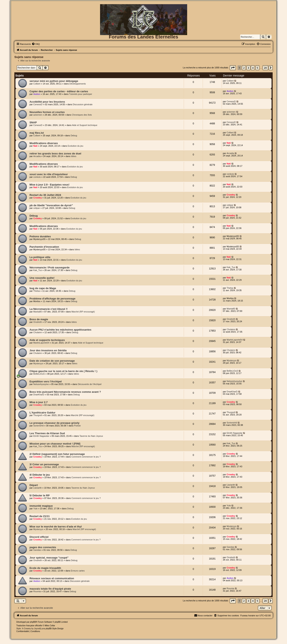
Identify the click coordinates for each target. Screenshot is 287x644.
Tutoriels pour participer (81, 94)
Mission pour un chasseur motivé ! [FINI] (55, 444)
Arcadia (37, 156)
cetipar (37, 208)
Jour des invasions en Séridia (48, 350)
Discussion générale (83, 104)
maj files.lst (37, 133)
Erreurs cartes (78, 571)
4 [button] (253, 68)
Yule (35, 509)
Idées (74, 156)
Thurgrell (38, 415)
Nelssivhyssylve (41, 384)
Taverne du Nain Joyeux (91, 436)
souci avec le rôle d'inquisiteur (49, 174)
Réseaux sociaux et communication (52, 578)
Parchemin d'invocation (44, 247)
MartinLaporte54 (41, 343)
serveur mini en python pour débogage (54, 81)
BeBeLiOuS (39, 374)
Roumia (37, 591)
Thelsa (37, 291)
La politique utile (40, 257)
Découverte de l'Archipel (90, 384)
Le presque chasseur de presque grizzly (55, 423)
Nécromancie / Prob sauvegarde (50, 268)
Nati (35, 146)
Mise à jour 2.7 (39, 402)
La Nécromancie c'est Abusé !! (49, 309)
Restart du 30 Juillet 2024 (45, 195)
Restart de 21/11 (40, 516)
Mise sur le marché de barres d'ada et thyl (56, 527)
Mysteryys (38, 363)
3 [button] (248, 68)
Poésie (77, 426)
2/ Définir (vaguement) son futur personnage (57, 454)
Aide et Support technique (85, 125)
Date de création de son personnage (52, 361)
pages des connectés (43, 547)
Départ (34, 485)
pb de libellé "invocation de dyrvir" (51, 205)
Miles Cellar (50, 626)
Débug (34, 216)
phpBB (33, 622)
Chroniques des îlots (82, 115)
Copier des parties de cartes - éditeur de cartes (59, 91)
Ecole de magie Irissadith (45, 568)
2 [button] (244, 68)
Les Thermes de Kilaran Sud (47, 433)
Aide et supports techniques (47, 340)
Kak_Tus (38, 270)
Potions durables (40, 236)
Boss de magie (39, 319)
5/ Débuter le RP (40, 495)
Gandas (37, 550)
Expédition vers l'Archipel (46, 381)
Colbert (37, 84)
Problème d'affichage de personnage (52, 299)
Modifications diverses (44, 143)
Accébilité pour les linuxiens (47, 102)
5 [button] (257, 68)
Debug (74, 135)
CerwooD (38, 104)
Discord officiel (39, 537)
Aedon (37, 94)
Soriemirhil (38, 426)
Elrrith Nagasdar (41, 436)
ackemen (38, 115)
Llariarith (37, 488)
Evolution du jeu (75, 146)
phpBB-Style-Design (55, 629)
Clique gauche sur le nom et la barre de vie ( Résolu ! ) (63, 371)
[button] (233, 68)
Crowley (38, 198)
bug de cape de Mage (43, 288)
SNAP (33, 122)
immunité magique (41, 506)
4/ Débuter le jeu (40, 475)
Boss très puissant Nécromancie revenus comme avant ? (65, 392)
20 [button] (265, 68)
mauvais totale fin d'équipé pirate (50, 589)
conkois (37, 177)
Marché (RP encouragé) (83, 312)
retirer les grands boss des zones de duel (55, 154)
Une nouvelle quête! (42, 278)
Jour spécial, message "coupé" (49, 558)
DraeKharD (39, 395)
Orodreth (38, 322)
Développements (78, 84)
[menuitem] (36, 44)
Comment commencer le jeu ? (86, 457)
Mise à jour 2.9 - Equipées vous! (49, 185)
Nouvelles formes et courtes (47, 112)
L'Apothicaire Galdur (42, 413)
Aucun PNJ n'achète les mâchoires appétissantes (60, 330)
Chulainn (38, 332)
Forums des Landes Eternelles (143, 37)
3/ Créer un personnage (44, 464)
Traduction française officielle (29, 626)
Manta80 (38, 312)
